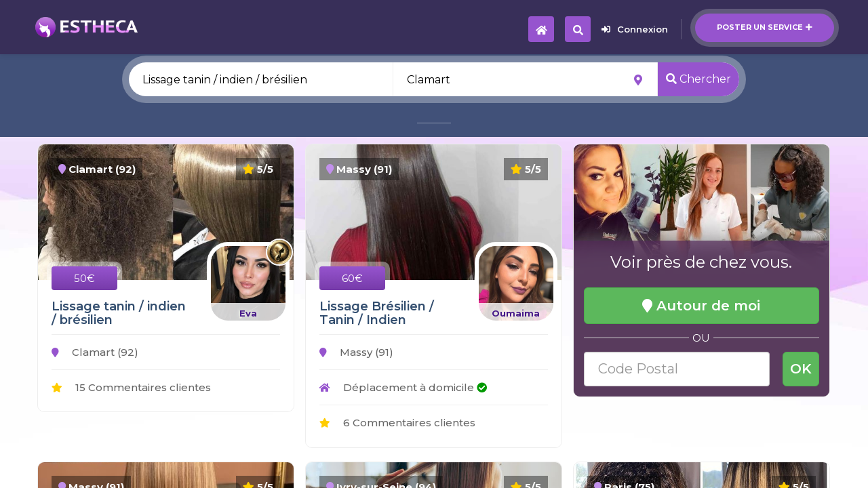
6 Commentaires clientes (397, 423)
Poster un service (765, 27)
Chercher (698, 79)
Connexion (635, 29)
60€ (352, 278)
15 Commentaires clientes (131, 387)
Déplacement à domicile (403, 387)
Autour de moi (701, 306)
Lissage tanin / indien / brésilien (119, 313)
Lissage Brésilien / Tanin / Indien (377, 313)
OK (801, 369)
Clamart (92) (95, 352)
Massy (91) (356, 352)
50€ (84, 278)
